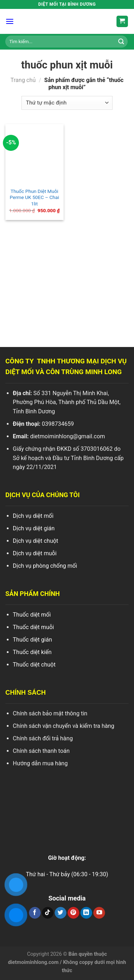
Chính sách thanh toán (41, 751)
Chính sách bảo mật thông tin (50, 713)
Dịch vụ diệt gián (34, 528)
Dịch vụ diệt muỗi (35, 553)
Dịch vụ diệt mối (33, 516)
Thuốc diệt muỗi (33, 627)
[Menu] (10, 21)
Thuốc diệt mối (32, 615)
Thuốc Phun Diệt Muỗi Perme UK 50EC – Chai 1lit (34, 197)
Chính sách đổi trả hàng (43, 738)
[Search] (121, 42)
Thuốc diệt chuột (34, 665)
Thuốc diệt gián (33, 640)
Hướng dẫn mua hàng (40, 763)
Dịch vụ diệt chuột (36, 541)
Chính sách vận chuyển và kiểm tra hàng (64, 726)
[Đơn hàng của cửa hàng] (67, 103)
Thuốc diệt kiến (32, 652)
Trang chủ (23, 80)
